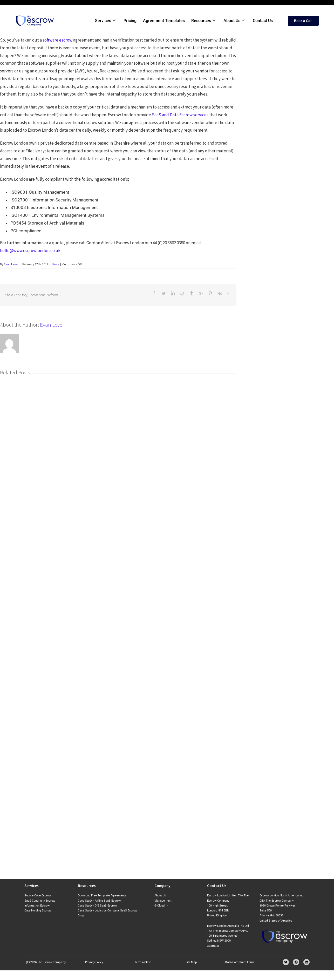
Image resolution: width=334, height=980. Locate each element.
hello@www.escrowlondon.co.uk (30, 251)
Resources (204, 21)
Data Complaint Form (240, 962)
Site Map (191, 962)
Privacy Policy (94, 962)
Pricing (131, 21)
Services (107, 21)
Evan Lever (11, 264)
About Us (235, 21)
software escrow (57, 40)
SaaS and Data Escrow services (180, 115)
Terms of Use (143, 962)
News (55, 264)
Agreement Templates (165, 21)
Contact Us (263, 21)
